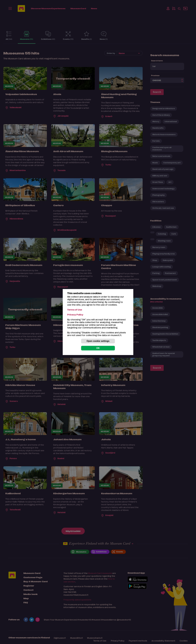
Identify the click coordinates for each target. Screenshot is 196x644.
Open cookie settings (98, 341)
